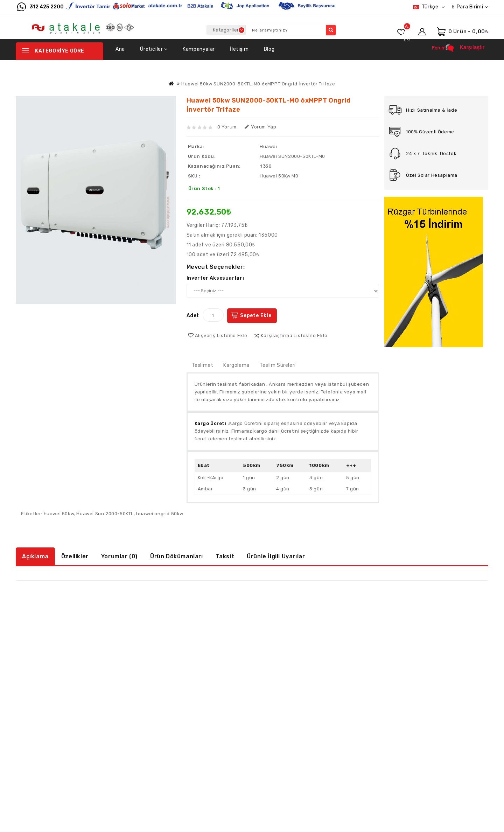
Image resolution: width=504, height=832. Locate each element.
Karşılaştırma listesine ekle (294, 335)
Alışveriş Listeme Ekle (221, 335)
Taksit (225, 556)
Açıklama (35, 556)
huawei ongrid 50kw (160, 514)
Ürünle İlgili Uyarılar (276, 556)
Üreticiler (154, 49)
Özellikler (75, 556)
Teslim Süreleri (278, 365)
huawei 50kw (59, 514)
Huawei (268, 146)
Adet (193, 316)
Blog (269, 49)
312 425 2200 (47, 7)
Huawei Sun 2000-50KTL (105, 514)
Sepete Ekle (256, 316)
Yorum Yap (260, 127)
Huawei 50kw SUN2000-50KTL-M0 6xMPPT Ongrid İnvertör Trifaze (258, 84)
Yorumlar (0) (119, 556)
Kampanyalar (199, 49)
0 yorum (227, 127)
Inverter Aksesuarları (215, 278)
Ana (120, 49)
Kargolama (236, 365)
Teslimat (203, 365)
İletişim (239, 49)
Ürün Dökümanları (177, 556)
